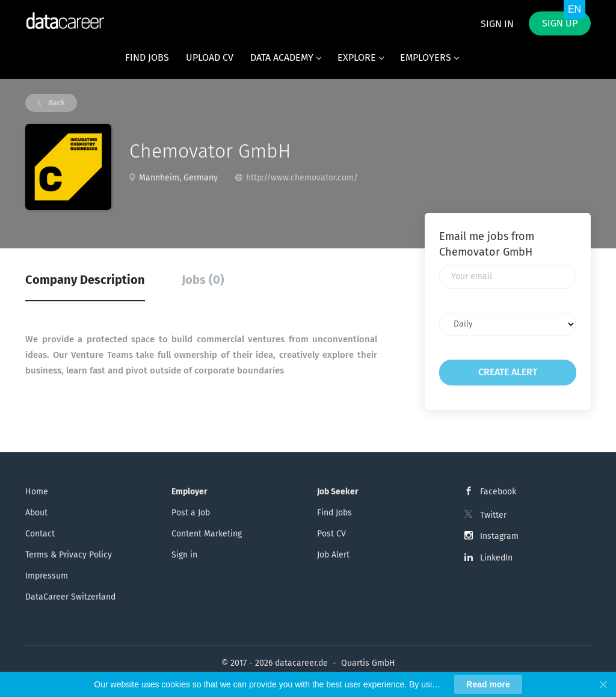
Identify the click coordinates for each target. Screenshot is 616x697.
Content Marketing (207, 534)
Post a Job (191, 513)
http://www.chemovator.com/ (302, 178)
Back (56, 103)
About (36, 513)
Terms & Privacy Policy (69, 555)
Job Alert (333, 555)
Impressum (47, 576)
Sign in (497, 24)
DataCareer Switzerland (70, 597)
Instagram (499, 536)
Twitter (493, 515)
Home (37, 492)
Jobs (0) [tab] (203, 280)
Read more (488, 684)
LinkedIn (496, 558)
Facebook (498, 492)
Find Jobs (334, 513)
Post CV (331, 534)
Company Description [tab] (85, 280)
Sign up (560, 23)
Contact (40, 534)
